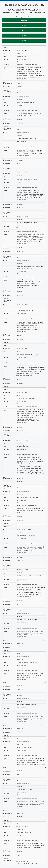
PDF (24, 41)
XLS (24, 35)
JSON (24, 20)
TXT (24, 30)
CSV (24, 25)
